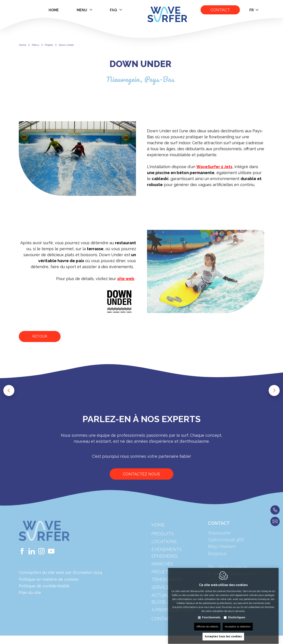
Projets (49, 45)
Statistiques (237, 613)
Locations (164, 553)
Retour (40, 336)
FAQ (116, 10)
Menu (85, 10)
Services (162, 599)
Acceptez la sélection (238, 622)
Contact (220, 10)
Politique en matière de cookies (49, 579)
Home (54, 10)
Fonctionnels (211, 613)
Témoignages (167, 591)
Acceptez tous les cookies (223, 632)
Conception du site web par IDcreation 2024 (61, 572)
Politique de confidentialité (44, 586)
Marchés (162, 575)
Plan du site (30, 593)
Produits (163, 545)
